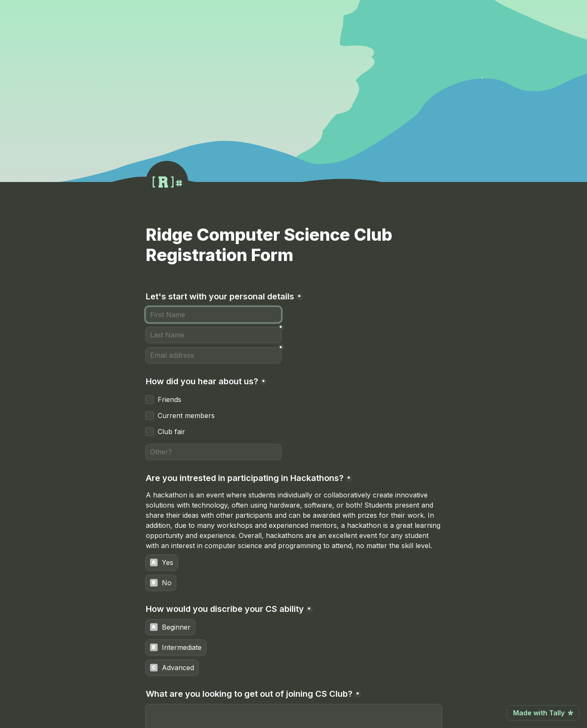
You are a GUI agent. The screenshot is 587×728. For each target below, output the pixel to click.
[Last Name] (213, 335)
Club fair (171, 432)
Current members (186, 416)
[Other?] (213, 452)
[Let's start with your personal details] (213, 315)
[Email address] (213, 355)
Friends (169, 399)
